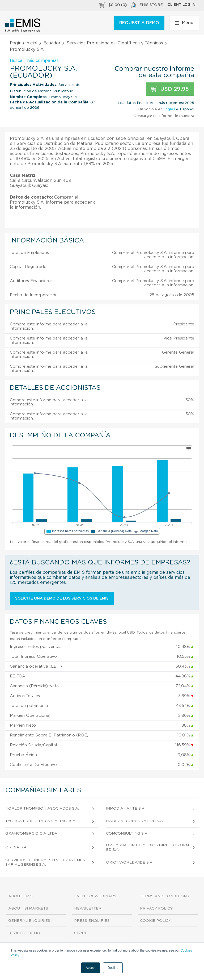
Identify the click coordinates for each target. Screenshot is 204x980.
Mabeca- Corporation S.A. (135, 821)
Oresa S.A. (16, 847)
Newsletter (88, 908)
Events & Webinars (95, 896)
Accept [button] (91, 968)
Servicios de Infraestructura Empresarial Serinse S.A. (47, 862)
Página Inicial (24, 43)
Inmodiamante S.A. (126, 809)
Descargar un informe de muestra (164, 116)
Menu (184, 23)
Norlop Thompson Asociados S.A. (42, 809)
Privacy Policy (156, 908)
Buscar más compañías (34, 61)
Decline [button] (113, 968)
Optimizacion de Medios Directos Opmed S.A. (147, 847)
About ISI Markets (28, 908)
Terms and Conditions (165, 896)
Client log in (181, 5)
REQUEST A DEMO (139, 23)
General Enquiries (29, 921)
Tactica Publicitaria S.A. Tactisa (40, 821)
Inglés (170, 109)
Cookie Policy (156, 921)
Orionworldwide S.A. (130, 862)
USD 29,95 (170, 89)
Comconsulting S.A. (127, 834)
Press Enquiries (92, 921)
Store (81, 933)
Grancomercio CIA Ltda (31, 834)
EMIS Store (147, 5)
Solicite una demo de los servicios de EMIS (62, 598)
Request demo (24, 933)
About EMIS (20, 896)
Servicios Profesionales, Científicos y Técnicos (115, 43)
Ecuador (52, 43)
